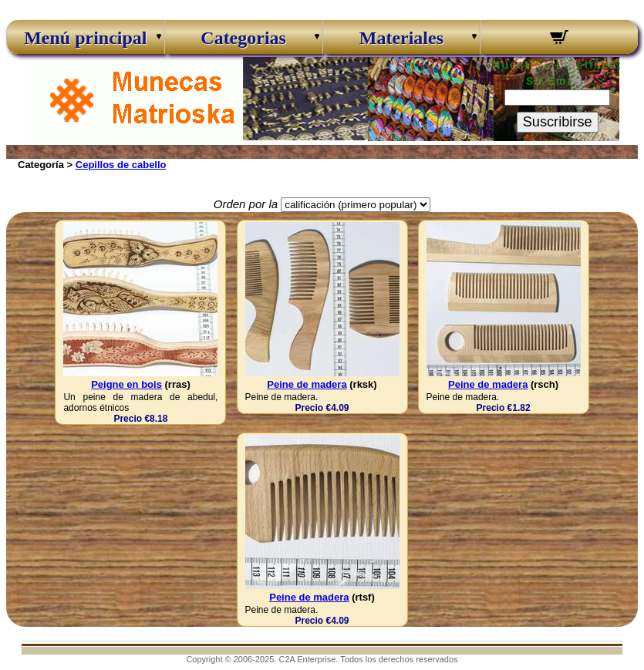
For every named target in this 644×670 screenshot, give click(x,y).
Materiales (401, 38)
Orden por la (246, 204)
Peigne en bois (126, 384)
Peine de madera (307, 384)
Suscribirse (558, 122)
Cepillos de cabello (121, 165)
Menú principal (85, 38)
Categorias (243, 38)
